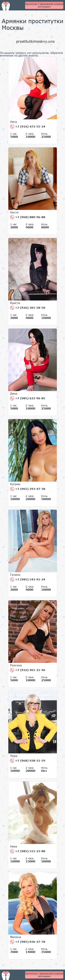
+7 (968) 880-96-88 (28, 217)
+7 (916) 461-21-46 (28, 670)
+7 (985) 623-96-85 (28, 398)
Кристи (15, 303)
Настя (14, 212)
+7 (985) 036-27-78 (28, 942)
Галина (15, 575)
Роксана (16, 665)
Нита (14, 122)
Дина (14, 393)
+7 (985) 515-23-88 (28, 851)
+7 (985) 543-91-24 (28, 580)
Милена (16, 937)
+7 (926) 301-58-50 (28, 308)
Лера (14, 756)
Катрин (15, 484)
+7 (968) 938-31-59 (28, 761)
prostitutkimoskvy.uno (35, 41)
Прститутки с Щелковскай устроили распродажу (44, 5)
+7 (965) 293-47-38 (28, 489)
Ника (14, 846)
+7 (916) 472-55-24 (28, 127)
